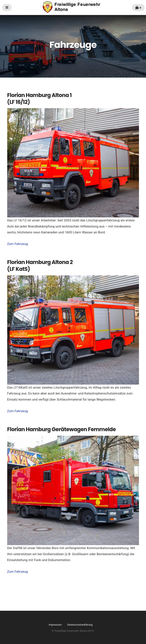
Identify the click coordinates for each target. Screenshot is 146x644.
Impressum (55, 625)
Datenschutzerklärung (80, 625)
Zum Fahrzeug (18, 244)
